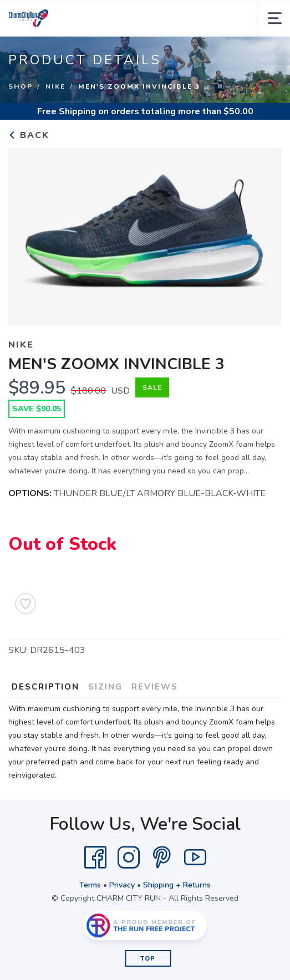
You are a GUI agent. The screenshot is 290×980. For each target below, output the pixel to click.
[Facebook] (95, 857)
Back (29, 135)
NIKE (55, 86)
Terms (90, 885)
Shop (21, 86)
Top (148, 959)
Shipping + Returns (177, 885)
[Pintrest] (162, 857)
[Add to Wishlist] (26, 604)
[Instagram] (129, 857)
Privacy (122, 885)
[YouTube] (195, 857)
